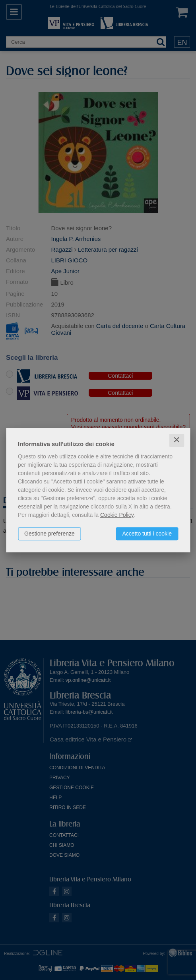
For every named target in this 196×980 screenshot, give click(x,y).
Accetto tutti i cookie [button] (147, 534)
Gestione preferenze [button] (49, 534)
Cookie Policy (117, 515)
